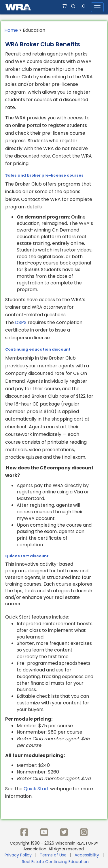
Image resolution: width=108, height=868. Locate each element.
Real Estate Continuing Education (56, 862)
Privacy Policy (18, 855)
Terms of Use (53, 855)
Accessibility (87, 855)
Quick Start (36, 789)
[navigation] (54, 7)
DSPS (21, 322)
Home (11, 30)
